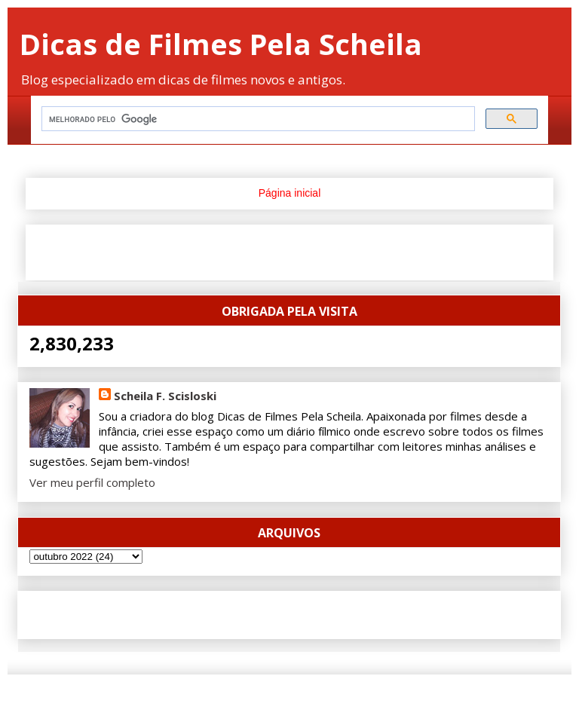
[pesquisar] (257, 119)
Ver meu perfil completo (92, 482)
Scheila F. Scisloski (165, 396)
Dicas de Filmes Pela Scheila (221, 44)
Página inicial (290, 193)
